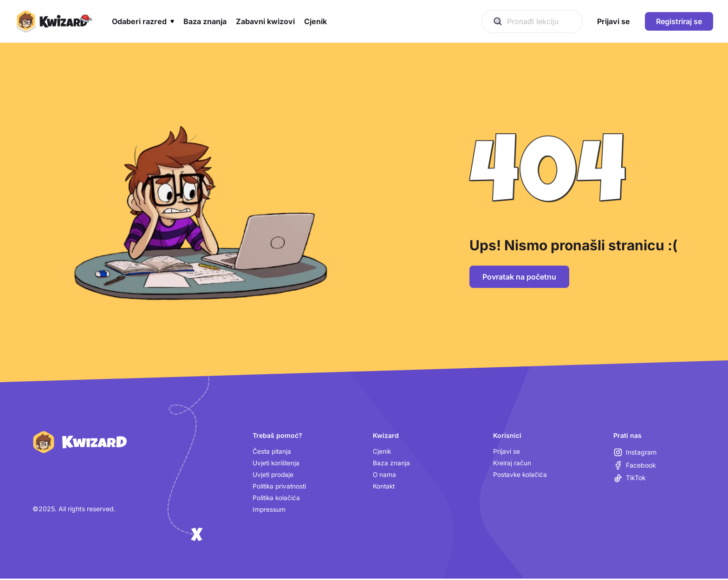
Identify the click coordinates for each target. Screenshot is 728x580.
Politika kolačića (277, 499)
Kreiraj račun (512, 463)
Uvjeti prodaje (274, 475)
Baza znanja (391, 463)
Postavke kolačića (521, 475)
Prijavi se (507, 452)
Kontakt (384, 487)
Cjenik (382, 452)
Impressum (269, 511)
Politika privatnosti (280, 487)
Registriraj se (679, 21)
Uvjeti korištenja (277, 463)
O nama (385, 475)
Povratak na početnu (519, 277)
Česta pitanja (273, 452)
